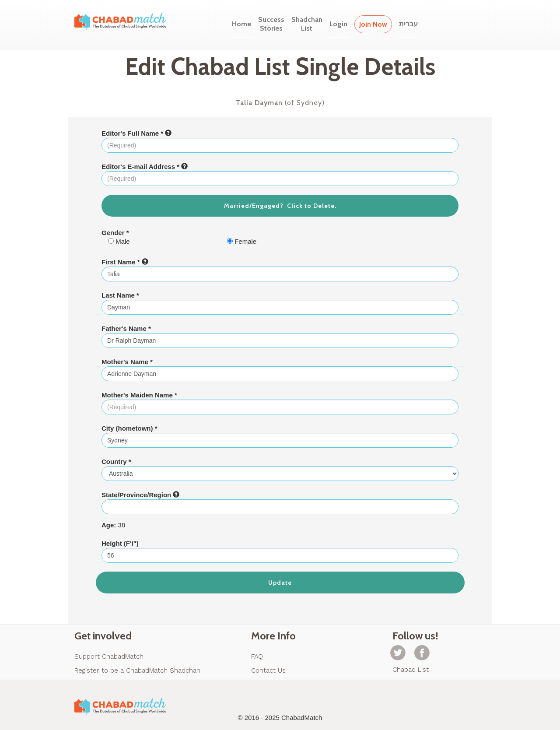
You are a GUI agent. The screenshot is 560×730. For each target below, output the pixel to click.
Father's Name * (126, 328)
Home (241, 24)
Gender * (115, 233)
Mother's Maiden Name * (139, 395)
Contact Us (268, 670)
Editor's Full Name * (136, 133)
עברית (408, 24)
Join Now (373, 24)
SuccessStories (271, 24)
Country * (116, 462)
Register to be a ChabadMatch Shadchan (137, 670)
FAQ (257, 656)
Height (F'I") (120, 543)
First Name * (125, 262)
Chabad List (411, 670)
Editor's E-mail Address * (145, 167)
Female (242, 241)
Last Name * (120, 295)
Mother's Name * (127, 362)
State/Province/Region (140, 495)
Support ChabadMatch (109, 656)
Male (119, 241)
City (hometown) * (129, 428)
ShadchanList (307, 24)
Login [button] (338, 24)
